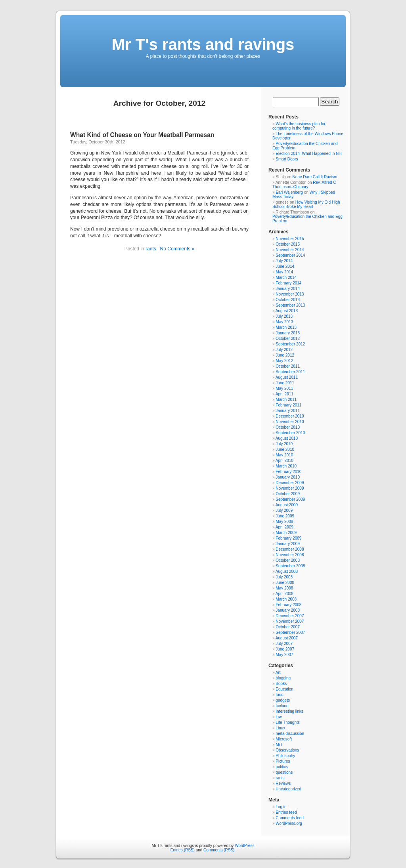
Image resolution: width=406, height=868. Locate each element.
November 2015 (290, 239)
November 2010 (290, 422)
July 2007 (284, 644)
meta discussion (290, 734)
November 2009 (290, 488)
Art (278, 672)
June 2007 (285, 649)
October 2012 (288, 339)
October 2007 (288, 627)
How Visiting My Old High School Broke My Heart (306, 204)
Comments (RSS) (219, 850)
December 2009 (290, 483)
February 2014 (288, 283)
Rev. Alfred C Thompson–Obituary (304, 185)
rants (151, 249)
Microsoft (284, 739)
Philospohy (285, 756)
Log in (281, 807)
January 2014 (288, 289)
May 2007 (284, 655)
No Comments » (177, 249)
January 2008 (288, 610)
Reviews (283, 783)
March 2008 (286, 599)
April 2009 (284, 527)
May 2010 (284, 455)
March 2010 (286, 466)
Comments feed (290, 818)
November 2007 (290, 621)
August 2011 (287, 377)
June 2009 (285, 516)
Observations (287, 750)
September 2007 (290, 632)
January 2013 (288, 333)
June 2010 (285, 449)
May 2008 (284, 588)
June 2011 (285, 383)
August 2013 (287, 311)
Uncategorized (288, 789)
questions (284, 772)
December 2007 (290, 616)
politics (282, 767)
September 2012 (290, 344)
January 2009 (288, 544)
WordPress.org (289, 823)
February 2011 (288, 405)
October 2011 (288, 366)
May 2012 (284, 361)
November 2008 (290, 555)
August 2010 (287, 438)
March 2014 (286, 278)
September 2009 (290, 499)
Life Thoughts (287, 722)
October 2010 (288, 427)
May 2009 (284, 522)
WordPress (244, 846)
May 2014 (284, 272)
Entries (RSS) (183, 850)
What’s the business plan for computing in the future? (299, 126)
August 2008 (287, 571)
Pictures (283, 761)
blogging (283, 678)
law (279, 717)
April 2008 (284, 594)
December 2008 (290, 549)
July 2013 (284, 316)
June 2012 (285, 355)
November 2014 (290, 250)
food (279, 695)
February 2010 (288, 472)
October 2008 (288, 560)
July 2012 (284, 350)
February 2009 (288, 538)
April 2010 (284, 461)
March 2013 (286, 327)
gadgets (283, 700)
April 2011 (284, 394)
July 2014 (284, 261)
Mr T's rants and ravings (203, 44)
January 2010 (288, 477)
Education (284, 689)
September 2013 (290, 305)
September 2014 (290, 255)
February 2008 (288, 605)
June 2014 (285, 266)
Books (281, 684)
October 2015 (288, 244)
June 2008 (285, 583)
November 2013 (290, 294)
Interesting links (289, 711)
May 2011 (284, 388)
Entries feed (286, 812)
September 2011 (290, 372)
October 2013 (288, 300)
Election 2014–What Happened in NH (308, 154)
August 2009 (287, 505)
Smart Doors (287, 159)
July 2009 (284, 510)
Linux (280, 728)
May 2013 (284, 322)
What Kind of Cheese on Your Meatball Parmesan (142, 135)
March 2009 (286, 533)
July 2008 (284, 577)
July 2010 (284, 444)
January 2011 (288, 411)
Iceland (282, 706)
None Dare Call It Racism (315, 177)
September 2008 (290, 566)
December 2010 (290, 416)
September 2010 (290, 433)
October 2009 (288, 494)
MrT (279, 745)
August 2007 (287, 638)
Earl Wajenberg (289, 192)
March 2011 (286, 400)
